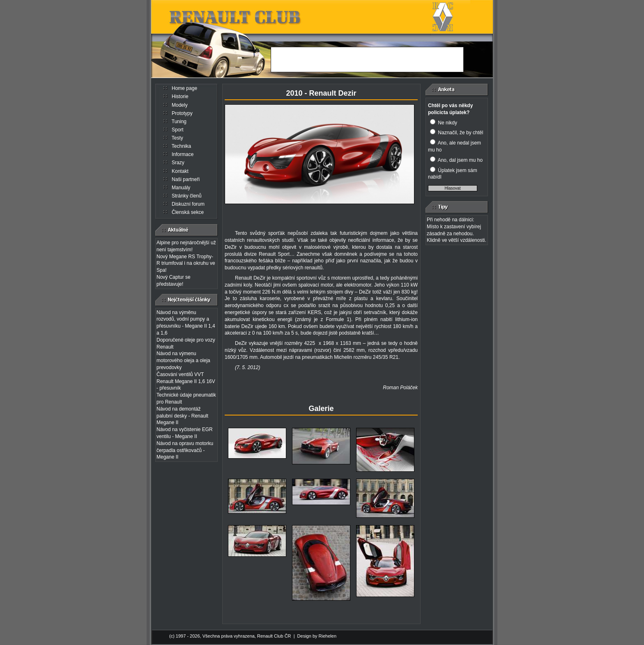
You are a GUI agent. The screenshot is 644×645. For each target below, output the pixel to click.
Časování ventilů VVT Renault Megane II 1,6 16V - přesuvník (186, 381)
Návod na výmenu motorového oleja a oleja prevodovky (183, 360)
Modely (180, 105)
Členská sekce (188, 212)
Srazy (178, 163)
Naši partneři (186, 179)
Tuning (179, 122)
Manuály (181, 188)
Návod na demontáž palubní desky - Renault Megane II (182, 416)
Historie (180, 96)
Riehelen (328, 636)
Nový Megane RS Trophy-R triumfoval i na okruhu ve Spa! (186, 264)
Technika (181, 146)
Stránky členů (187, 196)
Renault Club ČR (274, 636)
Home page (184, 88)
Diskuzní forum (188, 204)
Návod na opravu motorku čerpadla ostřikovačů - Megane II (185, 450)
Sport (178, 130)
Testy (177, 138)
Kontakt (180, 171)
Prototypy (182, 113)
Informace (183, 154)
